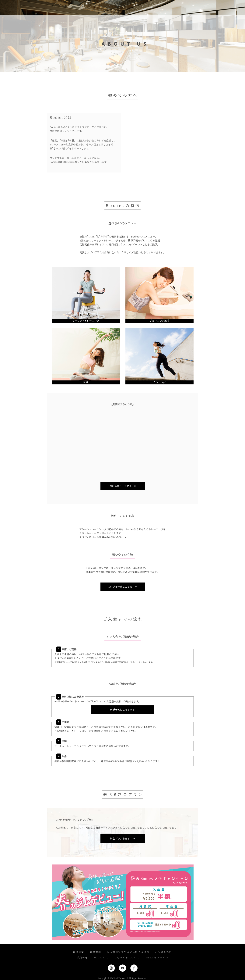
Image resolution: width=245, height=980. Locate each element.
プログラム (87, 7)
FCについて (101, 957)
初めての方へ (68, 7)
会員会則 (96, 951)
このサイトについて (127, 957)
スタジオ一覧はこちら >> (122, 587)
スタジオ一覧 (116, 7)
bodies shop (135, 7)
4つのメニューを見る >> (123, 486)
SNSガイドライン (157, 957)
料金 (101, 7)
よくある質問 (164, 951)
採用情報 (82, 957)
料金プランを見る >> (122, 838)
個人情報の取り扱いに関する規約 (128, 951)
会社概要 (79, 951)
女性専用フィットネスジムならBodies (14, 8)
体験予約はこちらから (122, 709)
